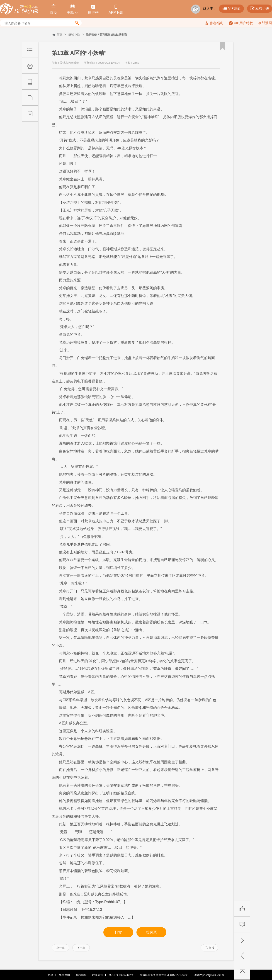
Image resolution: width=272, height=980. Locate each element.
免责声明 (64, 975)
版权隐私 (81, 975)
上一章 (61, 948)
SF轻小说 (74, 35)
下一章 (81, 948)
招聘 (51, 975)
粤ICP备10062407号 (121, 975)
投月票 (151, 932)
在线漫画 (265, 23)
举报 (209, 948)
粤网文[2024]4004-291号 (209, 975)
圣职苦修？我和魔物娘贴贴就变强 (106, 35)
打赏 (118, 932)
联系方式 (98, 975)
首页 (59, 35)
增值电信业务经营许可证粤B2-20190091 (164, 975)
